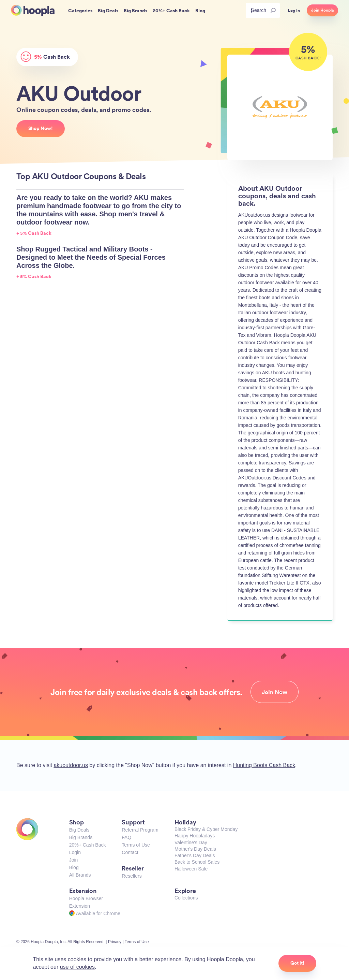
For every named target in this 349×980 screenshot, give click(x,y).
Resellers (132, 876)
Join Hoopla (322, 10)
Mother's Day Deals (195, 849)
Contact (130, 852)
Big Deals (79, 830)
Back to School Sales (197, 862)
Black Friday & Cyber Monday (206, 829)
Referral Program (140, 830)
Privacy (115, 942)
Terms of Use (136, 845)
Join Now (275, 692)
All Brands (80, 875)
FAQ (126, 837)
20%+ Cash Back (88, 845)
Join (74, 860)
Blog (74, 867)
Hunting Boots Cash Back (264, 765)
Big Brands (81, 837)
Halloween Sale (191, 869)
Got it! (297, 963)
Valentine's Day (191, 842)
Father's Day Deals (195, 855)
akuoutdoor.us (71, 765)
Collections (186, 898)
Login (75, 852)
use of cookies (77, 967)
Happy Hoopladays (195, 836)
